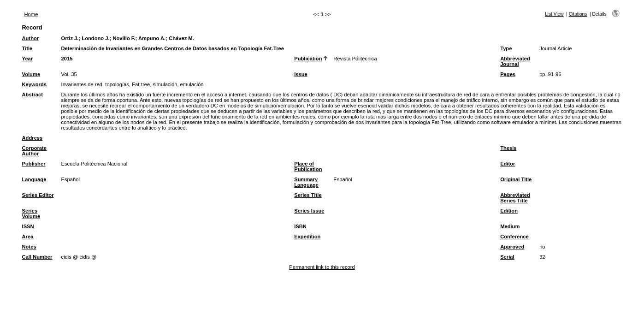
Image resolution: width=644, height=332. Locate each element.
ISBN (300, 226)
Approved (512, 247)
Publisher (34, 164)
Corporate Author (34, 151)
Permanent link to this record (322, 267)
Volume (31, 74)
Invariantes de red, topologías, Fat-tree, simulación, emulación (133, 84)
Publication (308, 59)
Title (27, 48)
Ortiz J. (70, 38)
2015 (67, 59)
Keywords (34, 84)
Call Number (37, 257)
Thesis (508, 148)
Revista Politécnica (355, 59)
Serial (507, 257)
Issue (301, 74)
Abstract (32, 95)
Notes (29, 247)
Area (28, 237)
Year (28, 59)
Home (31, 14)
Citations (578, 14)
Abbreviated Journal (515, 61)
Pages (508, 74)
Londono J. (95, 38)
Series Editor (38, 195)
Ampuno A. (152, 38)
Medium (510, 226)
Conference (514, 237)
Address (32, 138)
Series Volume (31, 213)
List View (554, 14)
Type (506, 48)
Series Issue (309, 211)
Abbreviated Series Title (515, 198)
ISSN (28, 226)
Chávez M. (181, 38)
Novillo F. (124, 38)
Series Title (308, 195)
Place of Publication (308, 166)
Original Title (516, 179)
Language (34, 179)
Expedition (307, 237)
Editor (508, 164)
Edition (509, 211)
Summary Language (306, 182)
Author (31, 38)
